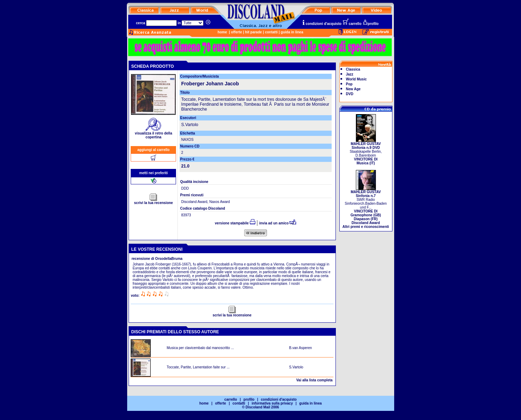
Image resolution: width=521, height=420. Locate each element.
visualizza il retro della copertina (154, 134)
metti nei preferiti (153, 173)
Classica (353, 69)
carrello (352, 24)
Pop (349, 84)
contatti (271, 32)
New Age (353, 89)
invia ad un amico (278, 223)
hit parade (254, 32)
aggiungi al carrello (154, 150)
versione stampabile (235, 223)
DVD (350, 94)
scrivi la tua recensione (154, 201)
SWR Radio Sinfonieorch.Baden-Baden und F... (366, 208)
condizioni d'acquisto (321, 24)
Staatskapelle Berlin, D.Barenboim (366, 152)
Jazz (350, 74)
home (222, 32)
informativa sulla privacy (272, 403)
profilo (371, 24)
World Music (356, 79)
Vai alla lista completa (314, 380)
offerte (237, 32)
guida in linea (292, 32)
